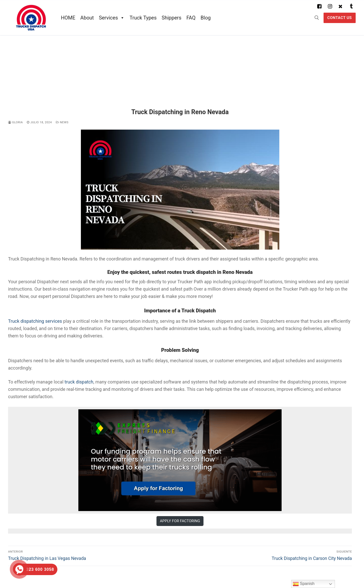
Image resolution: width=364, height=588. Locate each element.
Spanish (304, 584)
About (87, 18)
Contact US (340, 18)
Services (112, 18)
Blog (206, 18)
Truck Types (143, 18)
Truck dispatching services (35, 321)
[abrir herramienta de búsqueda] (317, 18)
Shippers (172, 18)
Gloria (15, 122)
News (62, 122)
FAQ (191, 18)
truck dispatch (79, 382)
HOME (68, 18)
